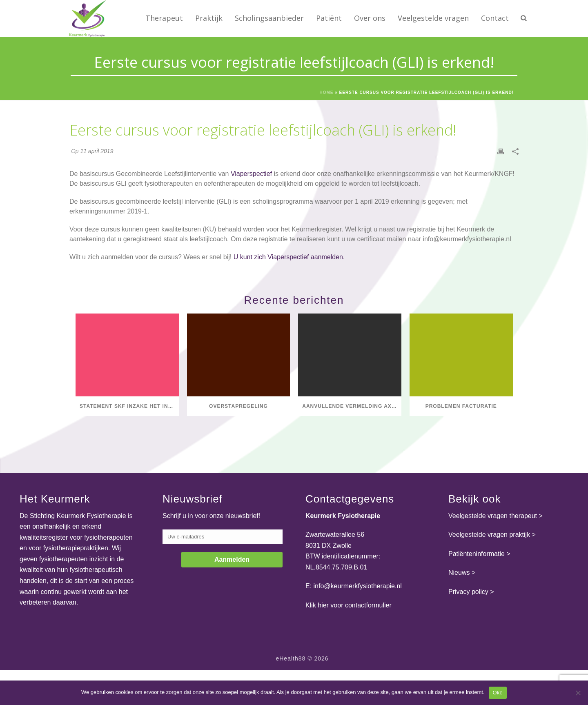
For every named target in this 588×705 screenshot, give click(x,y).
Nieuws (459, 573)
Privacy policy (468, 592)
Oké (498, 693)
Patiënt (329, 18)
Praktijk (209, 18)
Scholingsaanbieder (269, 18)
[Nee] (578, 693)
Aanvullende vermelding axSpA (352, 406)
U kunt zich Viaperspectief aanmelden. (289, 257)
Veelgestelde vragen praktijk (489, 535)
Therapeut (164, 18)
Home (326, 92)
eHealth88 (291, 658)
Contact (495, 18)
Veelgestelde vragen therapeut (493, 516)
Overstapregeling (238, 406)
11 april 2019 (97, 151)
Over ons (370, 18)
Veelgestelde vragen (433, 18)
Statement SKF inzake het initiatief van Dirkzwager (129, 406)
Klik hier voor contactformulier (349, 605)
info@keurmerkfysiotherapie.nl (467, 239)
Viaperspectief (251, 174)
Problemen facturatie (461, 406)
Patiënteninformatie (477, 554)
